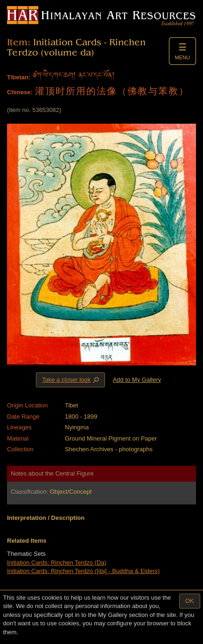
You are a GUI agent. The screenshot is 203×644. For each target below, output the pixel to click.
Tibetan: (19, 77)
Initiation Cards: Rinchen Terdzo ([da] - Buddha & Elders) (83, 571)
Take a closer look (71, 379)
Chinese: (20, 92)
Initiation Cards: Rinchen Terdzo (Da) (57, 563)
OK (190, 601)
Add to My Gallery (137, 380)
